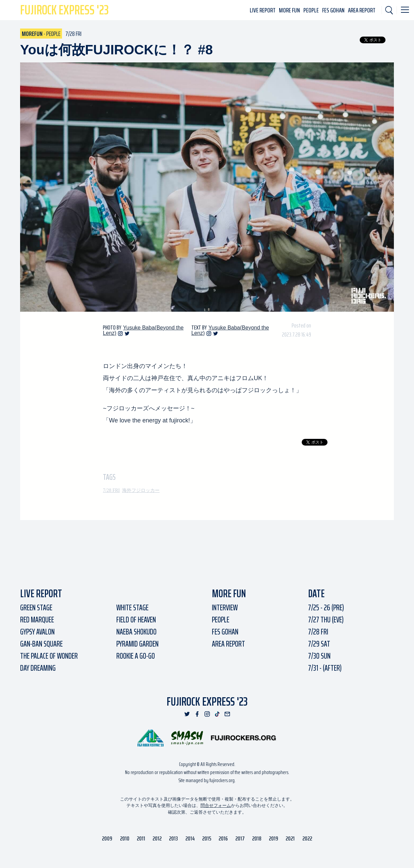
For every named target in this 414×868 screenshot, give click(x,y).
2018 (257, 838)
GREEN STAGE (36, 608)
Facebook (197, 714)
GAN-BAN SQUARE (41, 644)
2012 (157, 838)
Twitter (127, 334)
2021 (290, 838)
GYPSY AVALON (37, 632)
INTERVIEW (225, 608)
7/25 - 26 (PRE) (326, 608)
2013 (173, 838)
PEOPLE (311, 10)
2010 (125, 838)
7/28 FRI (111, 490)
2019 (274, 838)
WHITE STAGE (132, 608)
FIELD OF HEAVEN (136, 620)
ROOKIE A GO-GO (136, 656)
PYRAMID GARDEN (137, 644)
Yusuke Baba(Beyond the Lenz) (143, 330)
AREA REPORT (362, 10)
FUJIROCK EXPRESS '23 (207, 701)
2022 (307, 838)
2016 (223, 838)
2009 (107, 838)
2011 (141, 838)
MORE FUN (289, 10)
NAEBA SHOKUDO (136, 632)
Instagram (120, 334)
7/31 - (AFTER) (325, 668)
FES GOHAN (333, 10)
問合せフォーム (216, 805)
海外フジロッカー (141, 490)
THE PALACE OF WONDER (49, 656)
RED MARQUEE (37, 620)
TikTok (217, 714)
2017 (240, 838)
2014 (190, 838)
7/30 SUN (319, 656)
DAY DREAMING (38, 668)
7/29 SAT (319, 644)
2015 (207, 838)
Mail (227, 714)
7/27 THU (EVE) (326, 620)
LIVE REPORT (263, 10)
